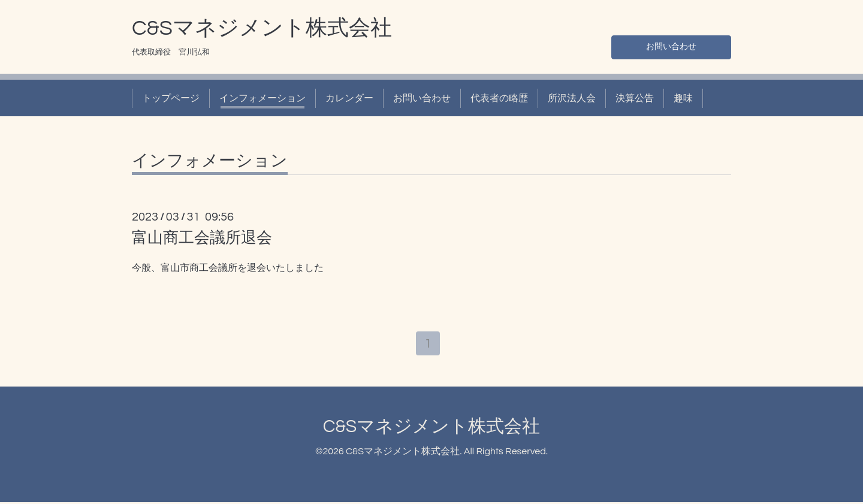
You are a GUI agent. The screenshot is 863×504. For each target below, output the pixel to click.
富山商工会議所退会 (202, 238)
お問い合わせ (671, 46)
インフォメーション (262, 98)
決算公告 (635, 98)
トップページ (171, 98)
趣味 (683, 98)
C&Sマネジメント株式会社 (262, 28)
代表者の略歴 (499, 98)
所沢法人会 (572, 98)
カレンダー (349, 98)
